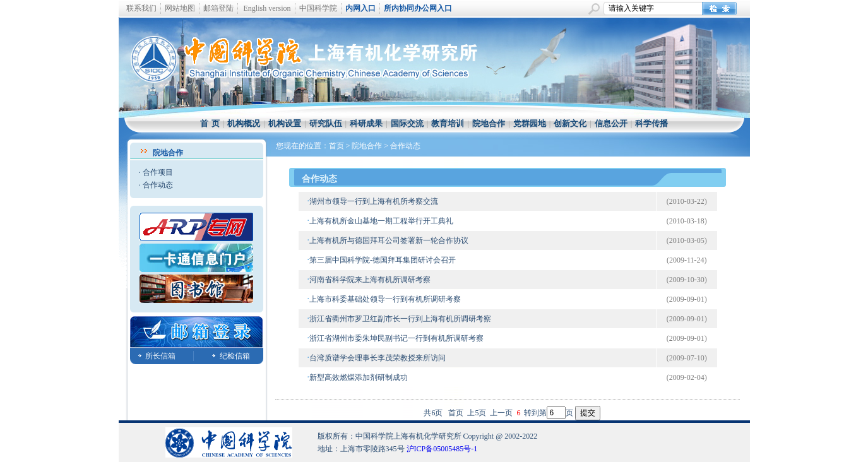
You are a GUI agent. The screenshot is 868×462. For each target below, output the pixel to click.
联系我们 (141, 8)
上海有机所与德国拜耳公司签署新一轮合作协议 (389, 240)
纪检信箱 (235, 356)
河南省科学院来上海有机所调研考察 (370, 280)
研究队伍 (326, 123)
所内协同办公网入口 (418, 8)
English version (267, 8)
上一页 (501, 413)
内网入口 (360, 8)
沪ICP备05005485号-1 (442, 449)
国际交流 (407, 123)
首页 (336, 146)
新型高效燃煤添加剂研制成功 (359, 377)
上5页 (477, 413)
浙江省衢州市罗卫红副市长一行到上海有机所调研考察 (400, 319)
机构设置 (285, 123)
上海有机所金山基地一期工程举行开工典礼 (381, 221)
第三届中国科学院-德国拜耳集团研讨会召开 (383, 260)
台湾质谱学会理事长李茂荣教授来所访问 (378, 358)
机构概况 (244, 123)
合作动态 (158, 185)
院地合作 (489, 123)
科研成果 (366, 123)
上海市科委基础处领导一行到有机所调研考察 (385, 299)
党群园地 (530, 123)
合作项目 (158, 172)
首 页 (210, 123)
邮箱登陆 (218, 8)
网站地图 (180, 8)
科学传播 (651, 123)
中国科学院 (318, 8)
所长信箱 (160, 356)
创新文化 (570, 123)
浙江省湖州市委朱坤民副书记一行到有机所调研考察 (396, 338)
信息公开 (611, 123)
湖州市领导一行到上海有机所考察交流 (374, 201)
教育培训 (448, 123)
